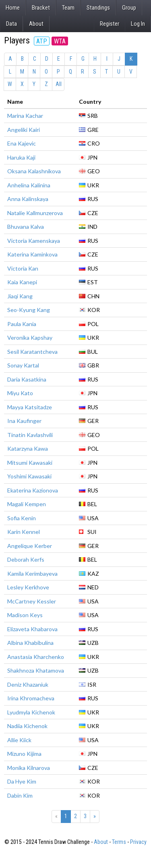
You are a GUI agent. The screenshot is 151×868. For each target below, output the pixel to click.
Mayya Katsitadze (30, 407)
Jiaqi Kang (20, 296)
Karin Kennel (24, 532)
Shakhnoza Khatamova (36, 670)
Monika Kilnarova (29, 768)
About (36, 24)
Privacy (138, 842)
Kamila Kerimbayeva (32, 574)
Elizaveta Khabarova (32, 629)
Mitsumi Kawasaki (30, 463)
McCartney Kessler (32, 601)
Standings (98, 8)
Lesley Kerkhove (28, 587)
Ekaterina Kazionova (33, 490)
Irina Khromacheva (31, 698)
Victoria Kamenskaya (34, 241)
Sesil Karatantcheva (32, 352)
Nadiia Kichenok (27, 726)
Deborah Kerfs (26, 559)
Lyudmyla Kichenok (31, 712)
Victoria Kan (23, 268)
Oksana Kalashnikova (34, 171)
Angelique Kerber (30, 546)
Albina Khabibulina (30, 643)
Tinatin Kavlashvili (30, 435)
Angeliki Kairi (24, 130)
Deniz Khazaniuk (28, 684)
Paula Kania (22, 324)
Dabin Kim (20, 795)
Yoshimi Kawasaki (29, 476)
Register (110, 24)
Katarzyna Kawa (28, 448)
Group (129, 8)
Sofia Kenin (22, 518)
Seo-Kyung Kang (29, 310)
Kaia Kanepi (22, 282)
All (59, 84)
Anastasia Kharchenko (36, 657)
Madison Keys (25, 615)
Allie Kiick (19, 740)
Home (13, 8)
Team (68, 8)
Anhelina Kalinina (29, 185)
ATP (42, 41)
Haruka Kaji (21, 157)
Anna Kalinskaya (28, 199)
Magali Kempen (27, 504)
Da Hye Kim (22, 781)
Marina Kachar (25, 116)
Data (11, 24)
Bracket (41, 8)
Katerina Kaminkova (32, 254)
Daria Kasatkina (27, 379)
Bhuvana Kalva (26, 227)
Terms (119, 842)
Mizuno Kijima (24, 754)
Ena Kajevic (22, 143)
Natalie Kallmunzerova (35, 213)
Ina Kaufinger (24, 421)
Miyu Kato (20, 393)
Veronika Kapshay (30, 338)
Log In (138, 24)
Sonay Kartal (23, 365)
